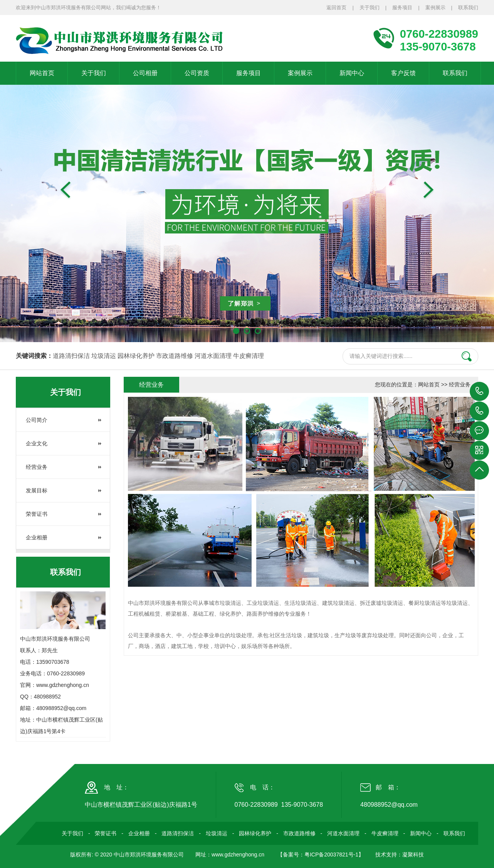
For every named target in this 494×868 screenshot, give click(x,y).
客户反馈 (403, 73)
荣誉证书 (37, 514)
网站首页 (42, 73)
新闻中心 (352, 73)
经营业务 (37, 467)
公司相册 (145, 73)
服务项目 (402, 8)
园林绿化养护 (136, 356)
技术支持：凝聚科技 (400, 855)
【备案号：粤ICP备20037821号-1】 (321, 855)
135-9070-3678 (479, 411)
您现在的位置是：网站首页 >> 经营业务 (423, 384)
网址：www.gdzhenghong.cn (230, 855)
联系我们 (468, 8)
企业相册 (37, 537)
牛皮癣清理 (249, 356)
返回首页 (336, 8)
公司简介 (37, 420)
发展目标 (37, 490)
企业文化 (37, 443)
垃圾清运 (104, 356)
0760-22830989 (479, 391)
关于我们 (370, 8)
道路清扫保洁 (71, 356)
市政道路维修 (175, 356)
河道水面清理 (213, 356)
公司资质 (197, 73)
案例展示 (435, 8)
